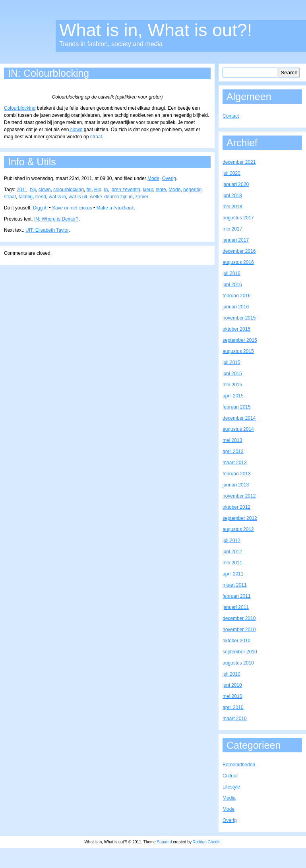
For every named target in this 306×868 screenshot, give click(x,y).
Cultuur (230, 776)
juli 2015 (231, 362)
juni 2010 (232, 685)
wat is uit (78, 197)
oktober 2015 (236, 329)
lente (161, 190)
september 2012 (240, 518)
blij (33, 190)
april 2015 (233, 396)
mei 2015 (232, 385)
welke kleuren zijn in (111, 197)
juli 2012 (231, 541)
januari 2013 (236, 485)
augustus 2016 (238, 262)
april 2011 (233, 574)
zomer (142, 197)
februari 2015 (237, 407)
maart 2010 (235, 719)
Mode (153, 178)
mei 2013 (232, 440)
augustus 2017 (238, 218)
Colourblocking (20, 108)
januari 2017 (236, 240)
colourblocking (69, 190)
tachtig (26, 197)
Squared (165, 842)
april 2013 (233, 451)
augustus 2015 (238, 351)
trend (41, 197)
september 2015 (240, 340)
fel (89, 190)
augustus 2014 (238, 429)
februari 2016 (237, 296)
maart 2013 (235, 463)
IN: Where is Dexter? (56, 219)
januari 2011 (236, 607)
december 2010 (239, 618)
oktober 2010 (236, 641)
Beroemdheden (239, 765)
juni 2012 (232, 552)
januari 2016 (236, 307)
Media (229, 798)
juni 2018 (232, 196)
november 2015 (239, 318)
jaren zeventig (125, 190)
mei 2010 (232, 696)
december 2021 (239, 162)
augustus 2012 (238, 529)
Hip (98, 190)
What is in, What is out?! (156, 30)
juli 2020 (231, 173)
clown (76, 130)
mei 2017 (232, 229)
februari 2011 (237, 596)
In (106, 190)
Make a (115, 208)
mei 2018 (232, 207)
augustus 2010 (238, 663)
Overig (169, 178)
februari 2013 (237, 474)
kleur (148, 190)
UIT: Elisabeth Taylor (47, 230)
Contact (231, 116)
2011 (22, 190)
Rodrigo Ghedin (207, 842)
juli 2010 (231, 674)
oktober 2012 (236, 507)
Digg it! (40, 208)
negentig (192, 190)
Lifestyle (231, 787)
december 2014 (239, 418)
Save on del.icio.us (72, 208)
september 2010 (240, 652)
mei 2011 (232, 563)
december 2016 (239, 251)
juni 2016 (232, 285)
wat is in (57, 197)
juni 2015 (232, 374)
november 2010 (239, 630)
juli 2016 (231, 273)
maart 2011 (235, 585)
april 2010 (233, 707)
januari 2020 (236, 184)
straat (96, 137)
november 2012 (239, 496)
